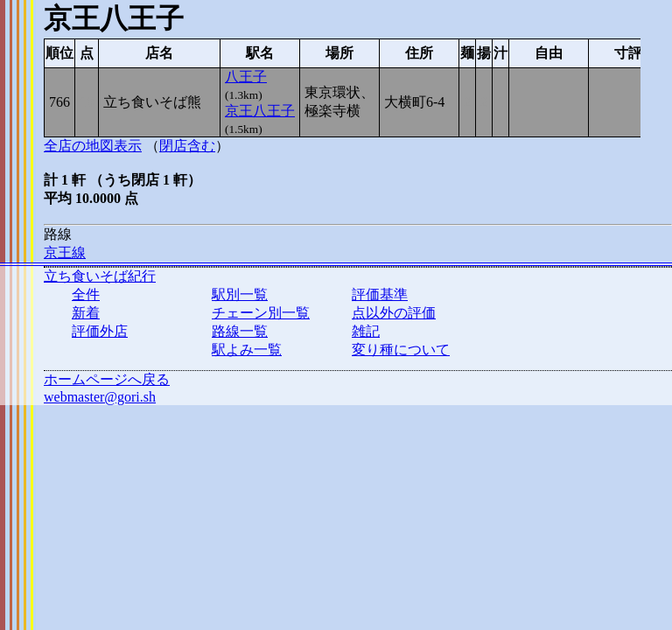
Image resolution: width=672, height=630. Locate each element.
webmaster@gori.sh (100, 397)
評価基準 (380, 294)
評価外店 (100, 331)
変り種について (401, 350)
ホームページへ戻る (107, 379)
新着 (86, 313)
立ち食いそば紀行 (100, 276)
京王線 (65, 252)
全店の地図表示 (93, 146)
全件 (86, 294)
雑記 (366, 331)
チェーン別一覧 (261, 313)
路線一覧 (240, 331)
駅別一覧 (240, 294)
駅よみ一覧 (247, 350)
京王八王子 (260, 111)
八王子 (246, 77)
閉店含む (187, 146)
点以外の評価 (394, 313)
